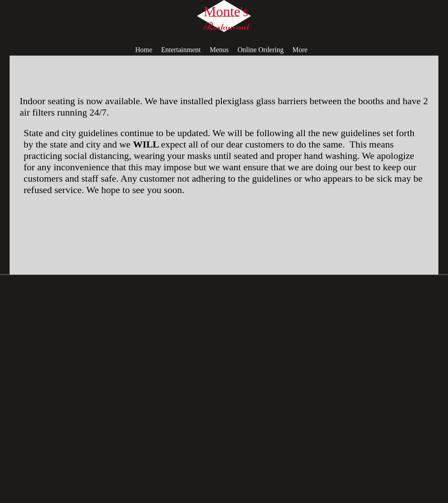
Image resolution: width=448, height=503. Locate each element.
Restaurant (226, 26)
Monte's (226, 11)
